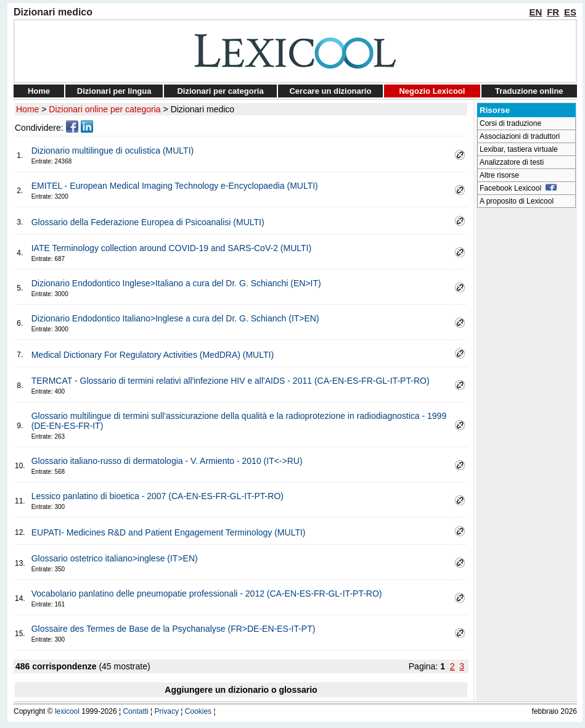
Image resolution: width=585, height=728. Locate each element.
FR (553, 12)
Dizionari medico (202, 109)
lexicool (67, 711)
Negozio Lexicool (432, 91)
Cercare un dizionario (330, 91)
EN (536, 12)
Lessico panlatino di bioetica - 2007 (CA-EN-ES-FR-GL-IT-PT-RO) (157, 496)
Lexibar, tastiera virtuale (519, 149)
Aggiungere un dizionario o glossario (241, 690)
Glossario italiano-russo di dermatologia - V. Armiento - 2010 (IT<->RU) (167, 461)
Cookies (198, 711)
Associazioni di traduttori (520, 136)
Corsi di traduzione (510, 123)
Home (39, 91)
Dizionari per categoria (220, 91)
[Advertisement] (526, 399)
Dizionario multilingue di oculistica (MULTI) (113, 151)
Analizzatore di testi (512, 162)
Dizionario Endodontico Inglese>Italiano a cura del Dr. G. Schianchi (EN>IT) (176, 283)
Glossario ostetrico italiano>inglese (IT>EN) (115, 558)
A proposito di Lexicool (517, 201)
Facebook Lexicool (518, 188)
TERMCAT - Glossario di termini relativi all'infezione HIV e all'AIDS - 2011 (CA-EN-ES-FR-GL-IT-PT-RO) (231, 381)
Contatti (135, 711)
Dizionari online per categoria (104, 109)
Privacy (167, 711)
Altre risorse (499, 175)
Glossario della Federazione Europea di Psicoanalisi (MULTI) (148, 222)
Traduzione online (529, 91)
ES (570, 12)
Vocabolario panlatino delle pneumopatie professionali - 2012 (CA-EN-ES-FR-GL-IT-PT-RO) (207, 594)
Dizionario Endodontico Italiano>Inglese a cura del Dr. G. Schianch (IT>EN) (175, 318)
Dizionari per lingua (114, 91)
